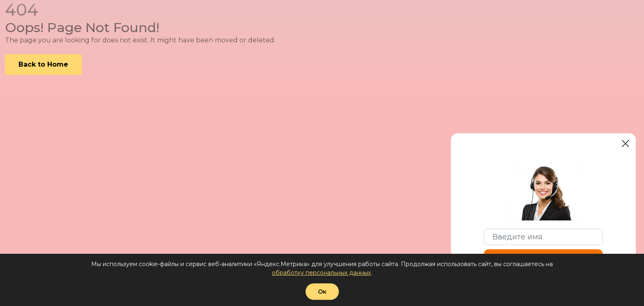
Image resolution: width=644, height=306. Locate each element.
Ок (322, 292)
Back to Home (43, 64)
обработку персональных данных (321, 273)
